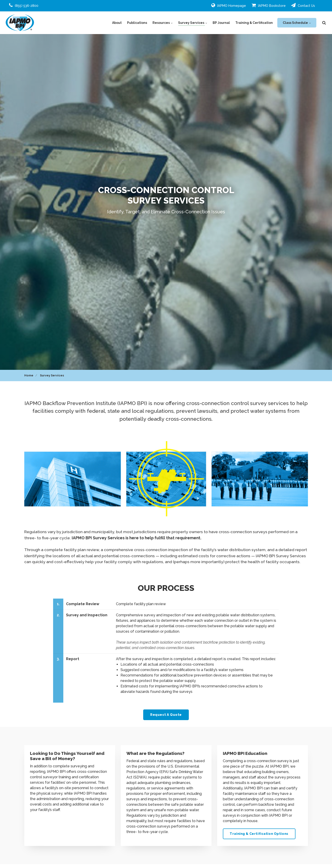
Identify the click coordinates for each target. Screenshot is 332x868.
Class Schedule (297, 23)
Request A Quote (166, 715)
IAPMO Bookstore (269, 5)
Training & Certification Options (259, 834)
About (117, 23)
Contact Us (303, 5)
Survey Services (193, 23)
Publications (137, 23)
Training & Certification (254, 23)
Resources (163, 23)
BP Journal (221, 23)
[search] (324, 23)
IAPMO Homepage (229, 5)
